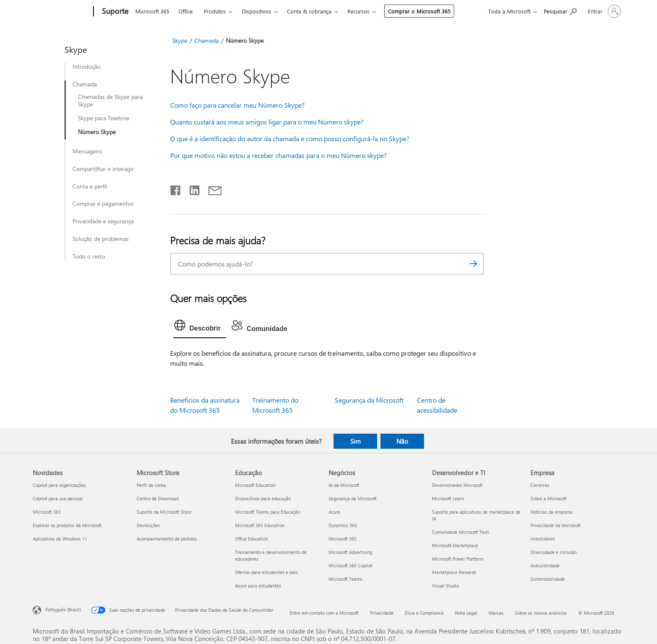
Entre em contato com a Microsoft (324, 613)
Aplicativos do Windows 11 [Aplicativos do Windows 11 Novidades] (60, 539)
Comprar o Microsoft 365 (419, 11)
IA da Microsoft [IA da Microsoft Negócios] (344, 485)
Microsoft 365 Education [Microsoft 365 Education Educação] (260, 525)
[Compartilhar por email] (211, 189)
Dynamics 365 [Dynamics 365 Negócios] (343, 525)
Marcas (496, 613)
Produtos (215, 11)
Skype (180, 40)
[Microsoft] (61, 12)
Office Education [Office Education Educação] (252, 539)
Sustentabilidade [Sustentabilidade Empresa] (548, 579)
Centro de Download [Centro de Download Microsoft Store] (158, 498)
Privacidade (382, 613)
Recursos (358, 11)
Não (402, 441)
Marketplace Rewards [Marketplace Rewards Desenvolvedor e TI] (454, 572)
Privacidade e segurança (103, 221)
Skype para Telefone (103, 118)
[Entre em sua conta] (604, 11)
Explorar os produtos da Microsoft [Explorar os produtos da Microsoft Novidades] (67, 525)
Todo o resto (89, 256)
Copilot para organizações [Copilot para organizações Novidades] (59, 485)
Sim (356, 441)
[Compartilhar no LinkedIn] (191, 189)
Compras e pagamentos (103, 204)
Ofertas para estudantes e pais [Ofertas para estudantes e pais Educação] (266, 572)
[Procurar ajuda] (560, 11)
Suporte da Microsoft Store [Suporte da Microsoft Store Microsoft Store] (164, 512)
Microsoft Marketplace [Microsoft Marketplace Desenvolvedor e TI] (455, 545)
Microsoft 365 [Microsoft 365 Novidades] (47, 512)
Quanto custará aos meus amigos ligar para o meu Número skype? (267, 122)
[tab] (200, 327)
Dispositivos (256, 11)
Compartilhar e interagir (103, 169)
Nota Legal (466, 613)
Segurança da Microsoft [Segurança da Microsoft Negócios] (353, 498)
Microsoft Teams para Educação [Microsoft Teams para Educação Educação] (268, 512)
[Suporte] (114, 12)
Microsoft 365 (152, 11)
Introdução (87, 67)
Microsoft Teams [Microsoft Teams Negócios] (345, 579)
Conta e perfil (90, 186)
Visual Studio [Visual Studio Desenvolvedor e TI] (445, 586)
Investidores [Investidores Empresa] (543, 539)
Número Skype (97, 132)
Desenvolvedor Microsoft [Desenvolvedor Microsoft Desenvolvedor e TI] (457, 485)
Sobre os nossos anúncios (541, 613)
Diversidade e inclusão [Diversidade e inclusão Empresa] (554, 552)
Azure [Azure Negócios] (334, 512)
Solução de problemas (101, 239)
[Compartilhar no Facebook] (176, 189)
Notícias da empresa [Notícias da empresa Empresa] (551, 512)
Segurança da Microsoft (369, 400)
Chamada (85, 84)
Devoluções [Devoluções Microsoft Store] (148, 525)
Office (186, 11)
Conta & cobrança (309, 11)
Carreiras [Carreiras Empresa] (540, 485)
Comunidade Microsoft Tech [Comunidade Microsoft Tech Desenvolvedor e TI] (460, 532)
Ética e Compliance (424, 613)
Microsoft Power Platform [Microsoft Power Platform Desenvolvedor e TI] (458, 559)
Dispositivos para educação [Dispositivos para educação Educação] (263, 498)
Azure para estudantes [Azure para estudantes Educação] (258, 586)
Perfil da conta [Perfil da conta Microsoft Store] (151, 485)
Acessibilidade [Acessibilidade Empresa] (545, 565)
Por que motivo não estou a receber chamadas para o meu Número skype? (278, 155)
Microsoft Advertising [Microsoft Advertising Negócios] (350, 552)
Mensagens (87, 151)
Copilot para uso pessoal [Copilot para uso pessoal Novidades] (58, 498)
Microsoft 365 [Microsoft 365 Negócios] (343, 539)
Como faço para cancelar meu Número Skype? (237, 105)
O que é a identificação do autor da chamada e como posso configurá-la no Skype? (290, 138)
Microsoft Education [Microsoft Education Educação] (255, 485)
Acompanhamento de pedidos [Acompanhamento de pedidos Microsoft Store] (167, 539)
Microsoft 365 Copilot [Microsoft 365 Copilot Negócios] (350, 565)
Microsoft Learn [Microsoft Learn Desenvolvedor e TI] (448, 498)
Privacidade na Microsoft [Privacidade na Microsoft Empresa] (556, 525)
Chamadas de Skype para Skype (110, 101)
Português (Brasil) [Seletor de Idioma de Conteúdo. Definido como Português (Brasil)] (63, 609)
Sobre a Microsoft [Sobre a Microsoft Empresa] (548, 498)
